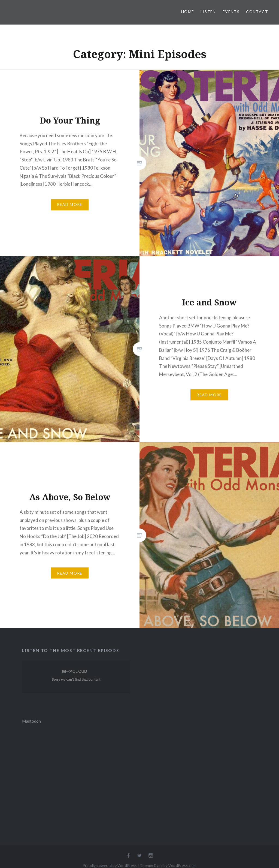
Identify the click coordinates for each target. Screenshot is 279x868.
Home (188, 12)
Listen (208, 12)
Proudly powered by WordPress (110, 865)
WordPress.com (182, 865)
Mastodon (31, 721)
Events (231, 12)
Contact (257, 12)
